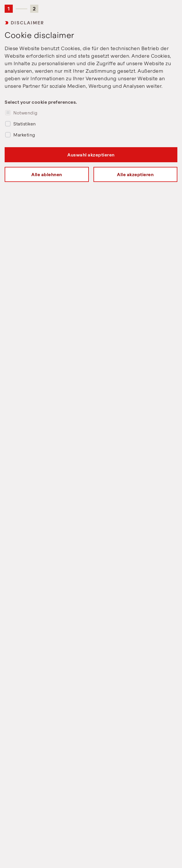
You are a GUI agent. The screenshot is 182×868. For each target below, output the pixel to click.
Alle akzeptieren (135, 174)
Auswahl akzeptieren (91, 155)
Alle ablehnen (47, 174)
